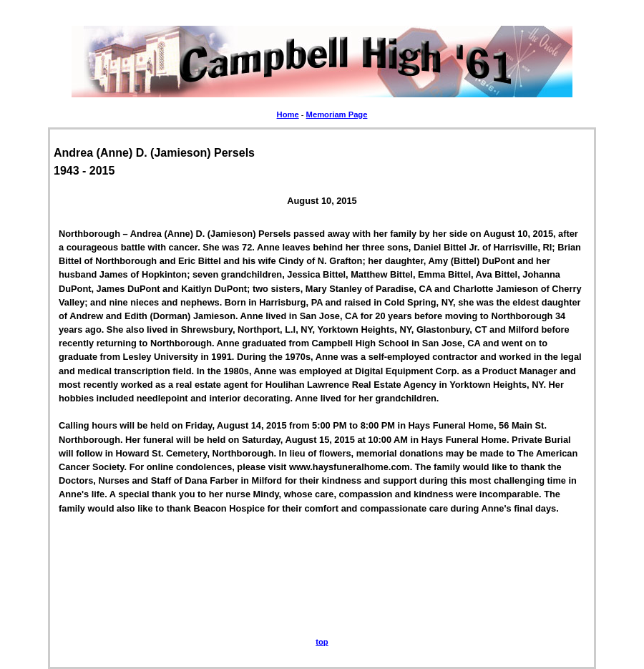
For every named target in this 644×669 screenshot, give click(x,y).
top (322, 642)
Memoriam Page (337, 114)
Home (288, 114)
